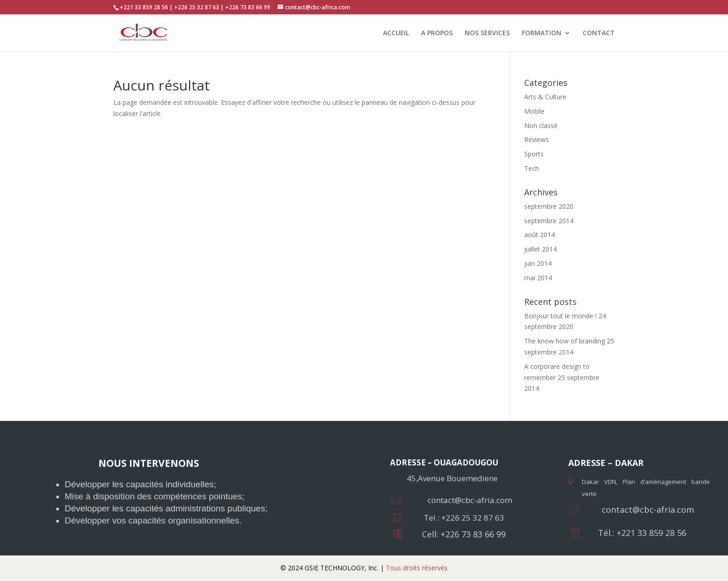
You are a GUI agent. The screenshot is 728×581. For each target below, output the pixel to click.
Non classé (541, 126)
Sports (534, 154)
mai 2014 (538, 278)
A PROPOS (437, 33)
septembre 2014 (549, 221)
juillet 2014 (540, 249)
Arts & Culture (545, 97)
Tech (532, 168)
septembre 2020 (549, 206)
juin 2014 (538, 263)
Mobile (534, 111)
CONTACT (599, 33)
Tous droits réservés (416, 568)
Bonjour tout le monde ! (560, 316)
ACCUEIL (396, 33)
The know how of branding (565, 341)
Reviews (536, 139)
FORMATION (542, 33)
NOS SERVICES (487, 33)
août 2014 (539, 235)
